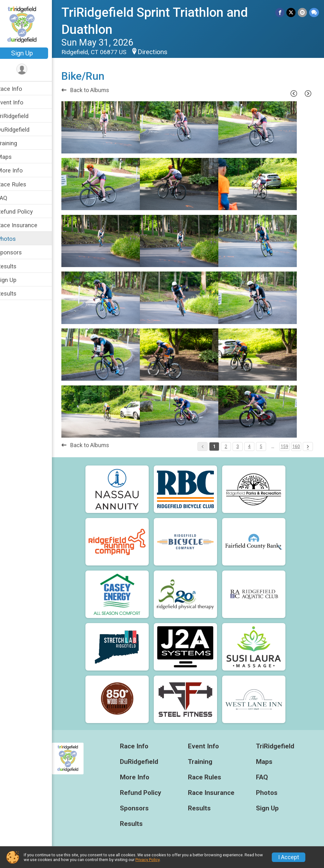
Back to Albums (93, 90)
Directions (161, 52)
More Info (18, 170)
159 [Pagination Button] (284, 446)
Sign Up (30, 53)
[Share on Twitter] (292, 12)
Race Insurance (25, 225)
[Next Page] (308, 94)
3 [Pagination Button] (238, 446)
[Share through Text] (314, 12)
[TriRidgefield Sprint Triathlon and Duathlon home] (30, 24)
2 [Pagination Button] (226, 446)
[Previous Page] (294, 94)
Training (15, 143)
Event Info (18, 102)
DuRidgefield (21, 130)
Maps (12, 157)
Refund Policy (23, 212)
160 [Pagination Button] (296, 446)
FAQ (10, 198)
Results (15, 266)
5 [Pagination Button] (261, 446)
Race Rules (20, 184)
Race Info (18, 89)
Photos (15, 239)
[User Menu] (30, 69)
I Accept (289, 857)
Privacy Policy (147, 860)
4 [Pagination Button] (249, 446)
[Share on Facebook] (280, 12)
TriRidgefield (21, 116)
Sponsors (18, 252)
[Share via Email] (303, 12)
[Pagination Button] (308, 446)
